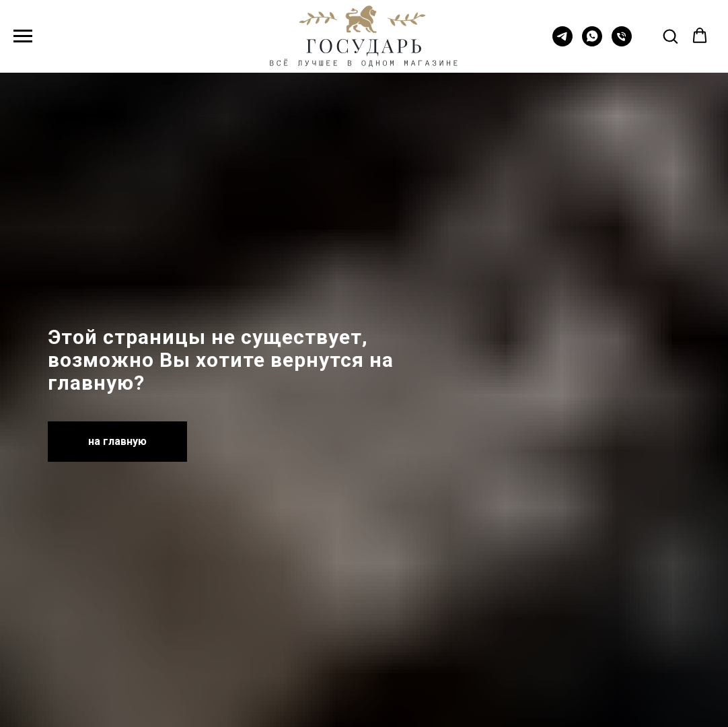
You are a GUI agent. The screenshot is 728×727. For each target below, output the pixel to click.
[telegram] (562, 43)
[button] (670, 36)
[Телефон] (622, 43)
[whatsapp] (592, 43)
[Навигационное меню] (23, 36)
